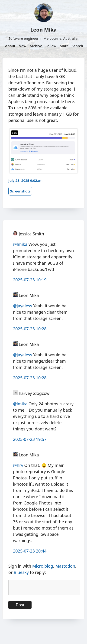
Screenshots (20, 191)
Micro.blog (43, 566)
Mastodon (65, 566)
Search (77, 46)
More (64, 46)
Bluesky (21, 572)
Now (22, 46)
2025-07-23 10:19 (30, 280)
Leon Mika (43, 29)
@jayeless (23, 306)
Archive (36, 46)
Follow (51, 46)
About (10, 46)
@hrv (18, 465)
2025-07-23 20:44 (30, 551)
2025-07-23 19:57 (30, 439)
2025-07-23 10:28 (30, 329)
